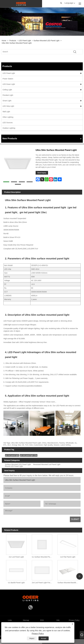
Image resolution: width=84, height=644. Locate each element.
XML (58, 620)
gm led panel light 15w (29, 455)
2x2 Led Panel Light (16, 557)
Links (10, 620)
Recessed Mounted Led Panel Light (47, 464)
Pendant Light (8, 95)
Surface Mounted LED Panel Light (46, 41)
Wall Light (6, 112)
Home (4, 41)
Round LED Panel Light (14, 466)
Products (13, 41)
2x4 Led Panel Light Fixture (42, 583)
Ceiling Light (7, 90)
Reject (32, 638)
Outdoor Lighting (9, 128)
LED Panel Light (25, 41)
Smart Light (7, 101)
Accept (44, 638)
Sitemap (26, 620)
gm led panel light (12, 455)
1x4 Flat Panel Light (68, 557)
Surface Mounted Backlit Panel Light (68, 583)
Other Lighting (8, 117)
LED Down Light (9, 84)
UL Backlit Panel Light (16, 583)
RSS (42, 620)
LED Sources (8, 123)
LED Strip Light (8, 106)
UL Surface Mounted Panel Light (43, 557)
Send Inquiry (42, 173)
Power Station (8, 79)
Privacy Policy (38, 634)
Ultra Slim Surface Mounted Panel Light (17, 43)
